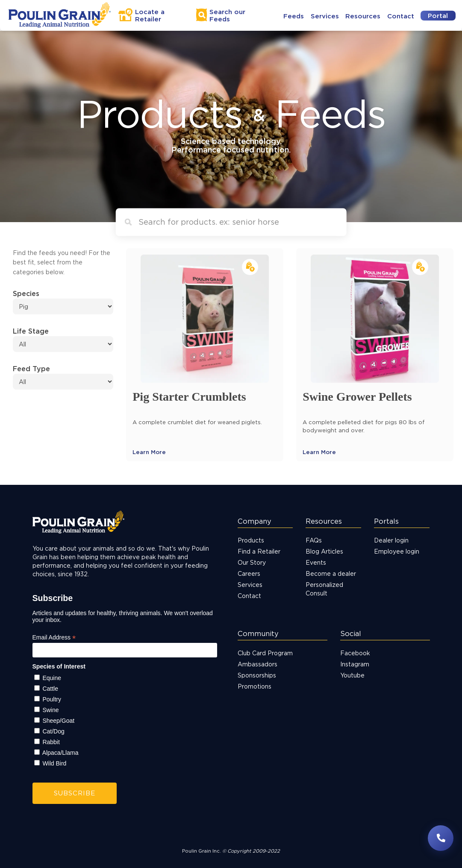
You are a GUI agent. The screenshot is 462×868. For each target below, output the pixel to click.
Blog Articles (324, 551)
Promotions (255, 686)
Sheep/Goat (58, 721)
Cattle (50, 689)
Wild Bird (54, 763)
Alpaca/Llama (60, 753)
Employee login (397, 551)
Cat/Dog (53, 731)
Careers (249, 573)
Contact (401, 16)
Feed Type (31, 369)
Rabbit (51, 742)
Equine (52, 678)
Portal (438, 16)
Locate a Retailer (150, 15)
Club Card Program (265, 653)
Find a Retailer (259, 551)
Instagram (355, 664)
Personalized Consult (324, 589)
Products (251, 540)
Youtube (352, 675)
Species (26, 293)
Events (316, 562)
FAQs (314, 540)
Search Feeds (227, 15)
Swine (50, 710)
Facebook (355, 653)
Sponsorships (257, 675)
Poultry (52, 699)
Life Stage (31, 331)
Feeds (294, 16)
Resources (363, 16)
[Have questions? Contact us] (441, 838)
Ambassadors (257, 664)
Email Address (54, 638)
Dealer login (391, 540)
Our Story (252, 562)
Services (325, 16)
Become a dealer (331, 573)
